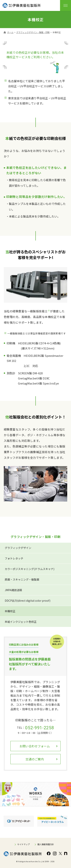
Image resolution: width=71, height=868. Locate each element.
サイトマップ (23, 844)
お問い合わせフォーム (35, 746)
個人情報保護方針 (46, 844)
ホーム (10, 32)
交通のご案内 (35, 759)
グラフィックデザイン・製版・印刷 (33, 32)
